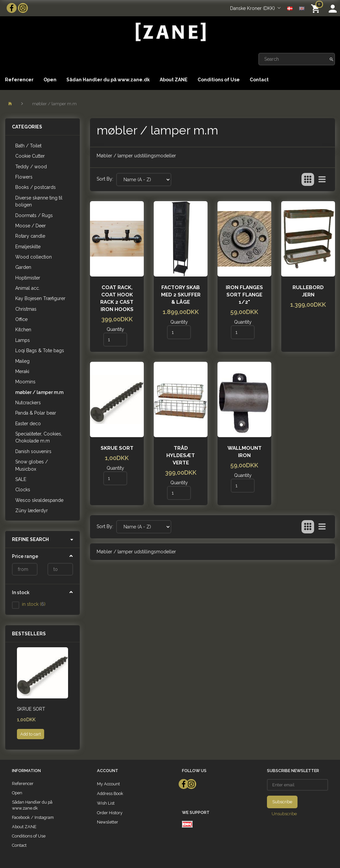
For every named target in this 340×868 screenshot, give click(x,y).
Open (50, 80)
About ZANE (174, 80)
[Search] (332, 59)
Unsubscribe (284, 814)
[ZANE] (170, 32)
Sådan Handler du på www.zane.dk (108, 80)
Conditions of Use (219, 80)
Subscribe (282, 802)
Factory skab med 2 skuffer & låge (181, 295)
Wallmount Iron (245, 452)
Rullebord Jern (308, 291)
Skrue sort (31, 709)
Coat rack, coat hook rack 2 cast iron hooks (117, 298)
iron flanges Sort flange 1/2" (244, 295)
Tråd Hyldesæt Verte (181, 455)
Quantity (115, 329)
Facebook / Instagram (33, 817)
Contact (259, 80)
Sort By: (105, 179)
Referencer (19, 80)
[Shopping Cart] (317, 8)
